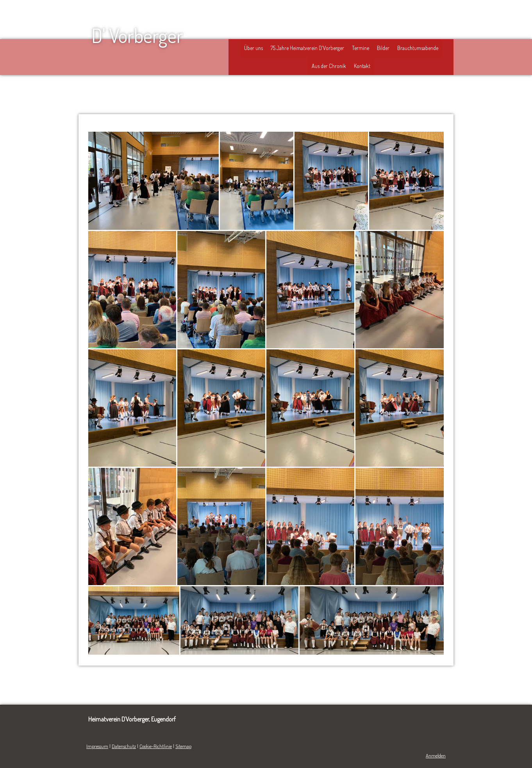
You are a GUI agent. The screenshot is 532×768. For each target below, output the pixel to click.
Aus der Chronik (329, 66)
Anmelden (436, 755)
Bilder (383, 48)
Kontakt (362, 66)
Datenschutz (124, 746)
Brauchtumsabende (418, 48)
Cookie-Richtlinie (156, 746)
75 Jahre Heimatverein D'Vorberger (307, 48)
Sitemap (183, 746)
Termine (361, 48)
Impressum (97, 746)
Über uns (254, 48)
